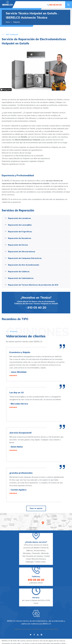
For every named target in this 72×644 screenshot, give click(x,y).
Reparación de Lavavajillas (20, 225)
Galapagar (29, 562)
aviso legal (26, 629)
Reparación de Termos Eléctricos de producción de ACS (33, 285)
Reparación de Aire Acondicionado (24, 265)
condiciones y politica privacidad (45, 629)
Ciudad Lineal (40, 562)
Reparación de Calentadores (21, 278)
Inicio (8, 22)
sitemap (17, 629)
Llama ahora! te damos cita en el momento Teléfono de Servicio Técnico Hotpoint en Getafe (36, 302)
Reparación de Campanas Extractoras (25, 258)
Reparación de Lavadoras (19, 218)
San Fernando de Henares (33, 556)
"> (7, 3)
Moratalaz (27, 553)
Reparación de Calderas (19, 272)
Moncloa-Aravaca (39, 559)
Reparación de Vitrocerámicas (22, 252)
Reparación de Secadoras (20, 238)
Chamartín (36, 553)
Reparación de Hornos (18, 245)
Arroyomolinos (40, 550)
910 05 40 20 (55, 5)
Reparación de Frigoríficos (20, 232)
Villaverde (45, 553)
